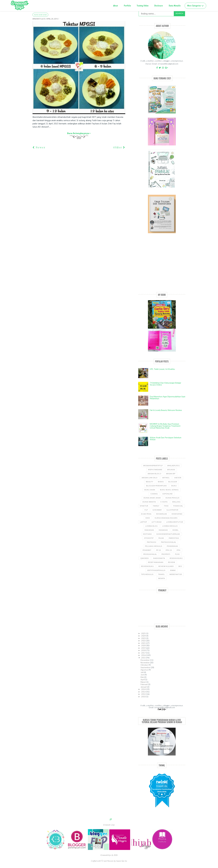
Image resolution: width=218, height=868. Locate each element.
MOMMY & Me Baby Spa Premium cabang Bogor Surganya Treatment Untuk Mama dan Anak (165, 426)
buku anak (150, 490)
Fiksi (166, 506)
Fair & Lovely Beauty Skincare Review (166, 410)
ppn (179, 550)
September (146, 667)
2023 (144, 638)
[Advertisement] (162, 266)
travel (161, 574)
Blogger (173, 482)
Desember (145, 660)
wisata (162, 578)
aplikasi (171, 470)
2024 (144, 636)
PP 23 (159, 550)
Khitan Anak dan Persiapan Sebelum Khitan (166, 438)
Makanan (149, 530)
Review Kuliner (166, 566)
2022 (144, 641)
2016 (144, 655)
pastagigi (152, 542)
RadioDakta (159, 558)
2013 (144, 692)
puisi (177, 554)
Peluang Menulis (154, 546)
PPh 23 (169, 550)
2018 (144, 650)
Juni (143, 675)
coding (154, 494)
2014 (144, 689)
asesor (178, 478)
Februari (144, 684)
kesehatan (177, 514)
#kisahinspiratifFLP (153, 466)
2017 (144, 653)
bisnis (161, 482)
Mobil (176, 530)
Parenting (174, 538)
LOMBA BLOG (152, 526)
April (143, 679)
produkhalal (150, 554)
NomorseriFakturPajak (168, 534)
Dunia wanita (149, 502)
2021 (144, 643)
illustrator (172, 510)
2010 (144, 697)
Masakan (163, 530)
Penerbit (147, 550)
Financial (178, 506)
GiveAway (157, 510)
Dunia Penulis (172, 498)
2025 (144, 633)
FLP (146, 510)
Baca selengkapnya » (79, 133)
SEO (180, 566)
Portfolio (127, 6)
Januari (144, 687)
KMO (148, 518)
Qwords (145, 558)
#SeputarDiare (155, 470)
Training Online (143, 6)
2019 (144, 648)
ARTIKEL (166, 478)
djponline (168, 494)
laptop (143, 522)
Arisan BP (171, 474)
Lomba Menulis (170, 526)
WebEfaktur (176, 574)
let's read (157, 522)
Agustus (145, 670)
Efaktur (144, 506)
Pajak (161, 538)
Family (156, 506)
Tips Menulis (147, 574)
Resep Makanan (156, 562)
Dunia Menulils (175, 6)
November (145, 662)
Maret (143, 682)
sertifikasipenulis (156, 570)
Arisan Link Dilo (150, 478)
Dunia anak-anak (40, 15)
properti (166, 554)
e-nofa (164, 502)
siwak (173, 570)
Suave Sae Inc (122, 861)
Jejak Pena (146, 514)
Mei (142, 677)
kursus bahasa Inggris (166, 518)
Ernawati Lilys (109, 825)
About (116, 6)
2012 (144, 694)
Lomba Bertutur (175, 522)
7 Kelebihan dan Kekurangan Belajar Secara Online (165, 384)
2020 (144, 645)
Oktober (145, 665)
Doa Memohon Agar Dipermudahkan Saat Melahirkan (168, 397)
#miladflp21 (174, 466)
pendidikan (172, 546)
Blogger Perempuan (156, 486)
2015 (144, 658)
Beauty (150, 482)
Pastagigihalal (169, 542)
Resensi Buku (176, 558)
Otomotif (149, 538)
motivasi (147, 534)
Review (172, 562)
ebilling (176, 502)
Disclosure (159, 6)
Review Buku (147, 566)
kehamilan (162, 514)
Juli (142, 672)
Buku (174, 486)
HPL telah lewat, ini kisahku (162, 369)
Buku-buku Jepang (169, 490)
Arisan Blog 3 (154, 474)
